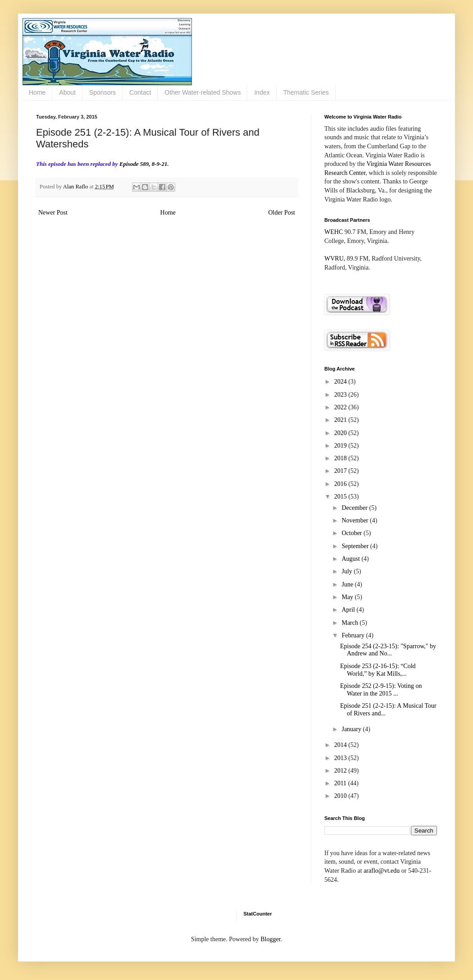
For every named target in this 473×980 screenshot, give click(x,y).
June (348, 584)
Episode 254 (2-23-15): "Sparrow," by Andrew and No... (388, 650)
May (348, 597)
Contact (140, 92)
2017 (341, 471)
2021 (341, 420)
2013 (341, 758)
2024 (341, 382)
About (67, 92)
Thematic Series (306, 92)
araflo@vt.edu (382, 871)
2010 (341, 796)
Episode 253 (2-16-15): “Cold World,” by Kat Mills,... (378, 670)
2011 (341, 783)
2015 (341, 497)
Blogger (270, 939)
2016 (341, 484)
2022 (341, 407)
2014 (341, 745)
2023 (341, 395)
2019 (341, 446)
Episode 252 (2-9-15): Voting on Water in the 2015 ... (381, 690)
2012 (341, 771)
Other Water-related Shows (202, 92)
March (350, 623)
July (348, 571)
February (354, 635)
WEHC (334, 232)
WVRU (334, 259)
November (356, 520)
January (352, 729)
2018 (341, 458)
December (355, 508)
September (356, 546)
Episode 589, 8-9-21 (143, 164)
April (349, 610)
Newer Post (53, 213)
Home (37, 92)
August (351, 559)
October (352, 533)
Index (262, 92)
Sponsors (102, 92)
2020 (341, 433)
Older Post (282, 213)
